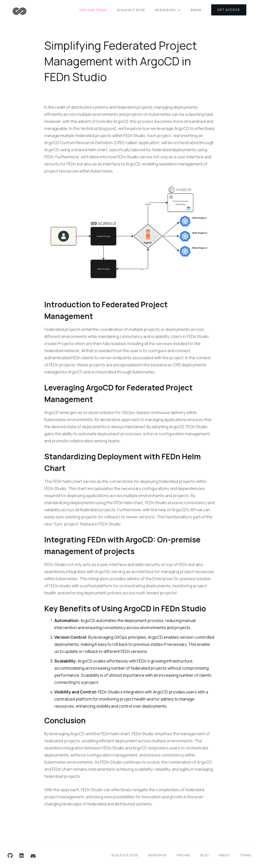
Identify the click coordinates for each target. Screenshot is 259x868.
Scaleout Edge (131, 10)
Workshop (157, 855)
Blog (204, 855)
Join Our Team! (93, 10)
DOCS (196, 10)
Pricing (184, 855)
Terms (246, 855)
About (224, 855)
